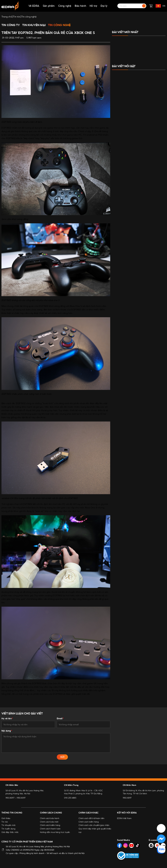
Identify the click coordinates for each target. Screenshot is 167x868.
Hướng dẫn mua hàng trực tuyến (55, 832)
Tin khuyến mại (34, 25)
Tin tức (5, 822)
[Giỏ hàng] (151, 6)
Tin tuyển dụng (8, 829)
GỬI (62, 757)
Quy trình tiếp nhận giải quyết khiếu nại (95, 830)
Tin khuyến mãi (8, 825)
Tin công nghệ (59, 25)
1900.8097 (10, 798)
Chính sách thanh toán (50, 829)
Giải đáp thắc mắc (10, 832)
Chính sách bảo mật (49, 822)
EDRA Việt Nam (124, 818)
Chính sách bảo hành (50, 818)
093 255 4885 (70, 798)
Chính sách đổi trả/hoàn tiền (91, 818)
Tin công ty (11, 25)
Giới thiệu (6, 818)
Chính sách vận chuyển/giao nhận (94, 825)
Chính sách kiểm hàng (50, 825)
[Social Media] (119, 845)
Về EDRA (34, 6)
